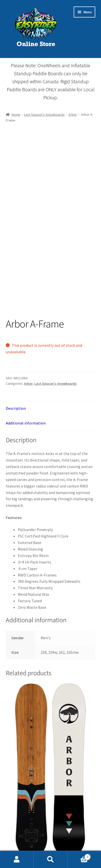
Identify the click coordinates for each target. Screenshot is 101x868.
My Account (17, 859)
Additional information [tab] (26, 423)
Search (50, 859)
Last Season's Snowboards (44, 114)
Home (16, 114)
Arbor (73, 114)
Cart (79, 856)
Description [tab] (16, 408)
